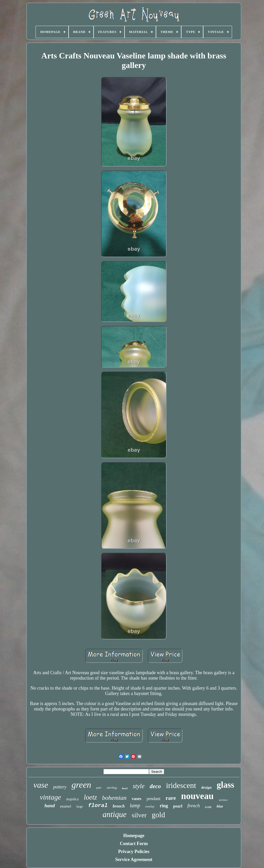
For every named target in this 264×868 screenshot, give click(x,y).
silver (139, 815)
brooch (119, 806)
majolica (72, 799)
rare (171, 798)
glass (226, 785)
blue (220, 806)
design (207, 787)
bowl (125, 788)
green (81, 785)
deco (155, 786)
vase (41, 785)
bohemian (114, 798)
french (194, 806)
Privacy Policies (134, 852)
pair (99, 788)
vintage (50, 797)
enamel (66, 806)
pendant (153, 799)
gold (159, 815)
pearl (178, 806)
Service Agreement (134, 860)
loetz (90, 797)
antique (115, 814)
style (139, 786)
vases (137, 799)
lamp (135, 805)
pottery (60, 787)
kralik (208, 807)
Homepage (134, 836)
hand (49, 806)
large (80, 806)
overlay (150, 806)
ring (164, 806)
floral (98, 806)
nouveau (197, 796)
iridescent (181, 785)
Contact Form (134, 844)
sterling (112, 788)
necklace (223, 800)
